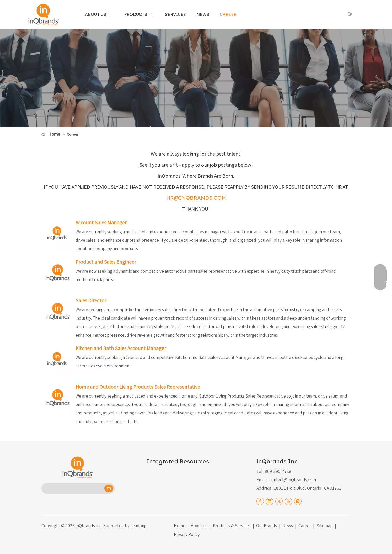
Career (305, 526)
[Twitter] (279, 501)
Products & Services (232, 526)
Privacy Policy (187, 534)
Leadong (138, 526)
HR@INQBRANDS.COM (196, 198)
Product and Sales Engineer (106, 262)
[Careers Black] (196, 78)
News (288, 526)
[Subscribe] (109, 488)
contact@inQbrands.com (293, 480)
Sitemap (325, 526)
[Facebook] (260, 501)
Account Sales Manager (101, 223)
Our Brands (267, 526)
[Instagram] (298, 501)
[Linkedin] (270, 501)
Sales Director (91, 300)
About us (199, 526)
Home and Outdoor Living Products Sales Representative (138, 387)
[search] (72, 488)
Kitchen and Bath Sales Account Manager (121, 348)
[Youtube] (288, 501)
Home (180, 526)
